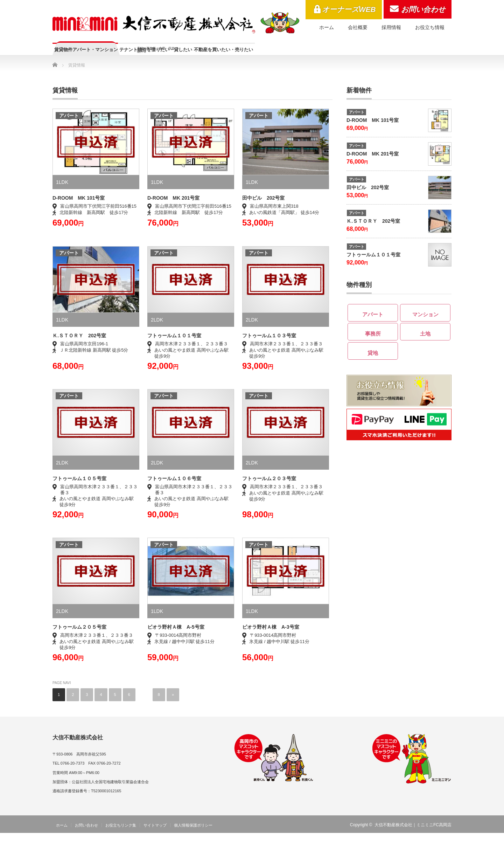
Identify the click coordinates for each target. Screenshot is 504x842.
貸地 (373, 360)
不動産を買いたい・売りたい (321, 53)
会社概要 (358, 27)
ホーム (327, 27)
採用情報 (391, 27)
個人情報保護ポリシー (193, 834)
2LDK (157, 329)
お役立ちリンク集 (121, 834)
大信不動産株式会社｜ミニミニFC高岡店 (413, 834)
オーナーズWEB (349, 9)
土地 (425, 341)
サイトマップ (155, 834)
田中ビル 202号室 (263, 207)
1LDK (62, 191)
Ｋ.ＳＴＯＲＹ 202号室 (373, 230)
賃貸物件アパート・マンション (106, 53)
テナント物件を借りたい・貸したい (215, 56)
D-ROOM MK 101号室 (373, 129)
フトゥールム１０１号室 (373, 264)
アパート (69, 125)
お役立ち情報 (430, 27)
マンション (425, 322)
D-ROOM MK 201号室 (373, 163)
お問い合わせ (423, 9)
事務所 (373, 341)
